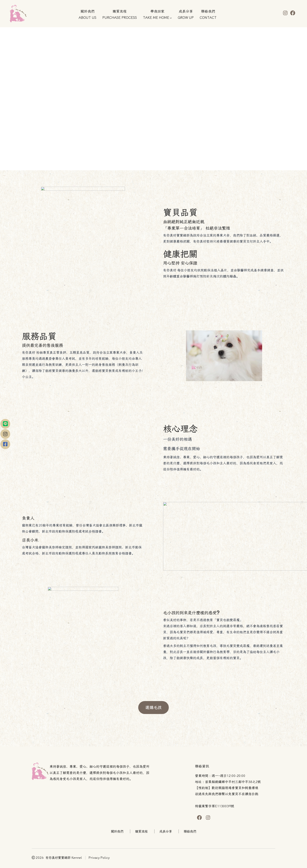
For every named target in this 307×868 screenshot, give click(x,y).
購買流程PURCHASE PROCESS (120, 15)
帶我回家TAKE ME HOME (157, 15)
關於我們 (117, 831)
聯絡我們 (190, 831)
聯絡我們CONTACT (208, 15)
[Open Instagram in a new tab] (285, 13)
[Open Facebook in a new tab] (293, 13)
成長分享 (166, 831)
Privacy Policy (99, 858)
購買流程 (141, 831)
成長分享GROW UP (186, 15)
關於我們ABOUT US (88, 15)
